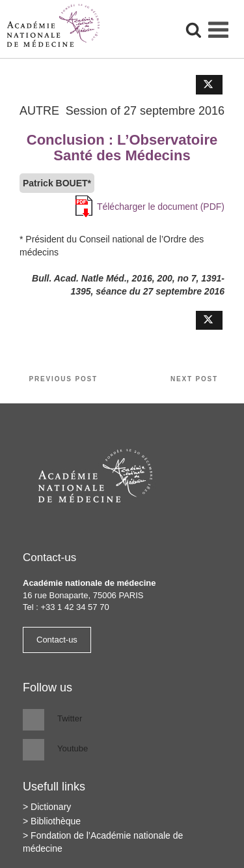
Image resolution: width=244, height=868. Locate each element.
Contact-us (57, 640)
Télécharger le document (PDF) (161, 207)
